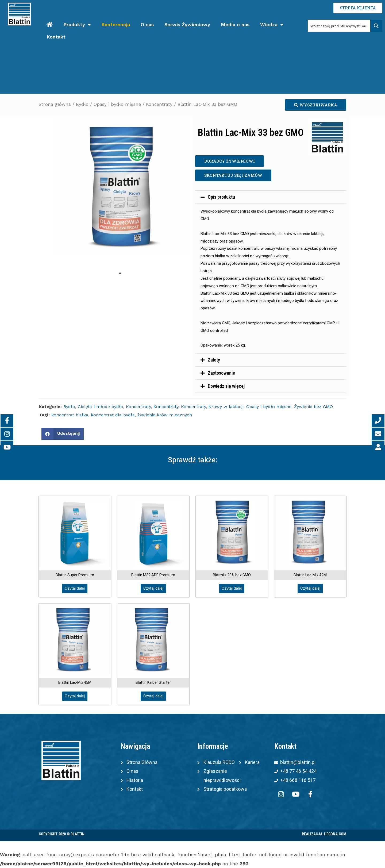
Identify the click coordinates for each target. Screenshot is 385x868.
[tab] (271, 197)
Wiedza (272, 25)
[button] (316, 105)
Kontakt (56, 37)
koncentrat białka (70, 415)
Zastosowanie (221, 373)
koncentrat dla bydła (113, 415)
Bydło (82, 104)
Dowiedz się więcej (226, 386)
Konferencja (116, 24)
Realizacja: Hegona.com (324, 834)
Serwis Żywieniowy (187, 24)
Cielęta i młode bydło (101, 407)
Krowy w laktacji (226, 407)
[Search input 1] (339, 26)
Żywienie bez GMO (313, 407)
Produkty (77, 25)
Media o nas (235, 24)
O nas (147, 24)
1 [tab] (120, 273)
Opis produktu (221, 197)
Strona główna (55, 104)
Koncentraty (159, 104)
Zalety (214, 360)
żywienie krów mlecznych (165, 415)
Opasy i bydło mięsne (117, 104)
